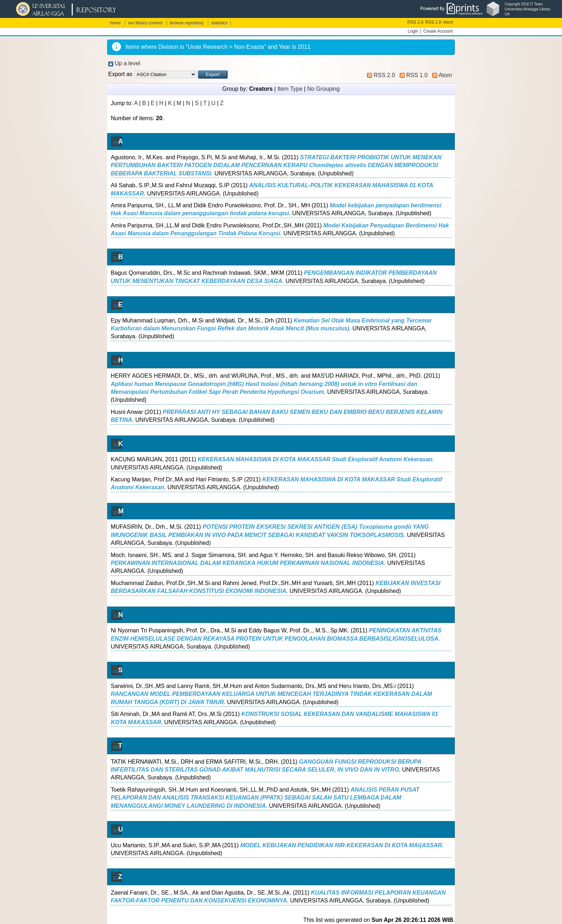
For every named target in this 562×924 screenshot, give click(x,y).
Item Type (290, 89)
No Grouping (323, 89)
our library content (145, 23)
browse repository (187, 23)
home (115, 23)
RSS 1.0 (433, 22)
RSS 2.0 (416, 22)
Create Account (438, 31)
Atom (448, 22)
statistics (219, 23)
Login (413, 31)
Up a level (127, 63)
